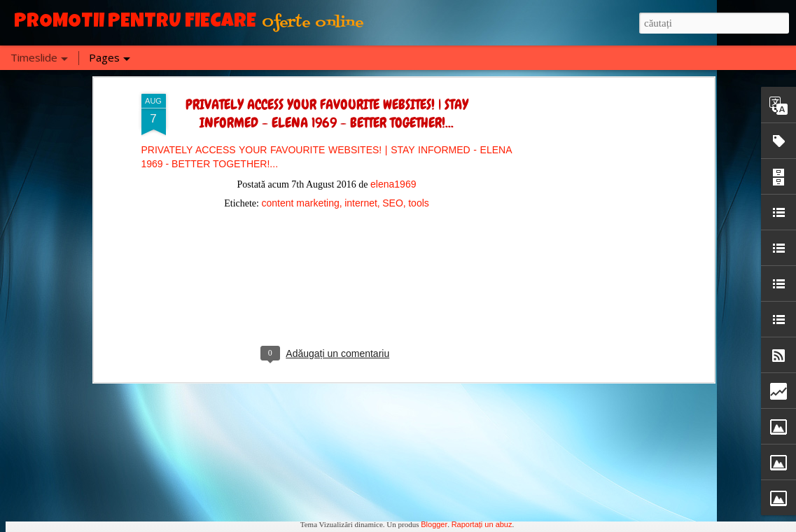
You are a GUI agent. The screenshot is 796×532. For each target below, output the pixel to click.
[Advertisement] (327, 144)
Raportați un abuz (482, 524)
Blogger (434, 524)
